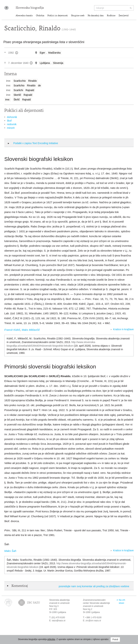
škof (9, 121)
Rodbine (111, 16)
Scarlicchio (20, 81)
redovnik (12, 124)
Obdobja (40, 16)
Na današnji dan (96, 16)
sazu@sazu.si (59, 621)
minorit (11, 128)
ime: (8, 100)
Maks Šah (10, 551)
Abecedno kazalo (24, 16)
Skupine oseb (78, 16)
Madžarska (54, 53)
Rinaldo (32, 81)
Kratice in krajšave (123, 329)
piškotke (51, 639)
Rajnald (30, 90)
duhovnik (12, 117)
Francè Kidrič (12, 330)
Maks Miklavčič (31, 330)
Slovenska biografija (30, 8)
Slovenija (58, 63)
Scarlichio (19, 85)
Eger (42, 53)
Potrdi (115, 639)
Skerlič (17, 95)
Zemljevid (124, 16)
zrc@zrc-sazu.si (93, 621)
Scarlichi (18, 90)
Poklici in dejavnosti (58, 16)
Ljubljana (45, 63)
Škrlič (17, 100)
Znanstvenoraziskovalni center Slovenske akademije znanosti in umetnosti (96, 603)
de (39, 85)
